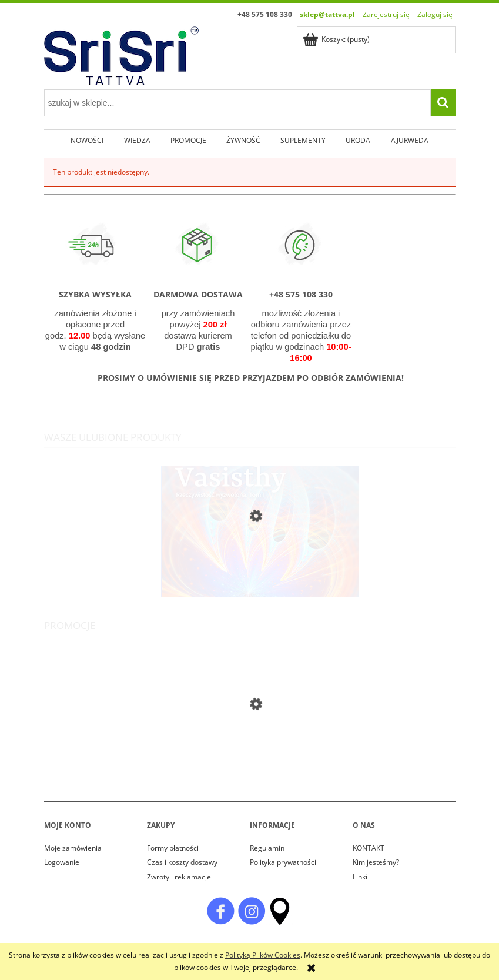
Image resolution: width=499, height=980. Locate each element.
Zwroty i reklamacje (179, 877)
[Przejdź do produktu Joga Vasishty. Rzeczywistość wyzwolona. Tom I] (250, 584)
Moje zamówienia (73, 848)
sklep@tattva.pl (327, 14)
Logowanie (62, 862)
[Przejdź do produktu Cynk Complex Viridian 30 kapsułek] (250, 770)
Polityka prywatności (283, 862)
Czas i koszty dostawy (182, 862)
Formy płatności (173, 848)
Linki (360, 877)
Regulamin (267, 848)
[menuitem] (87, 140)
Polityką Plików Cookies (263, 955)
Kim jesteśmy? (376, 862)
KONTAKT (369, 848)
